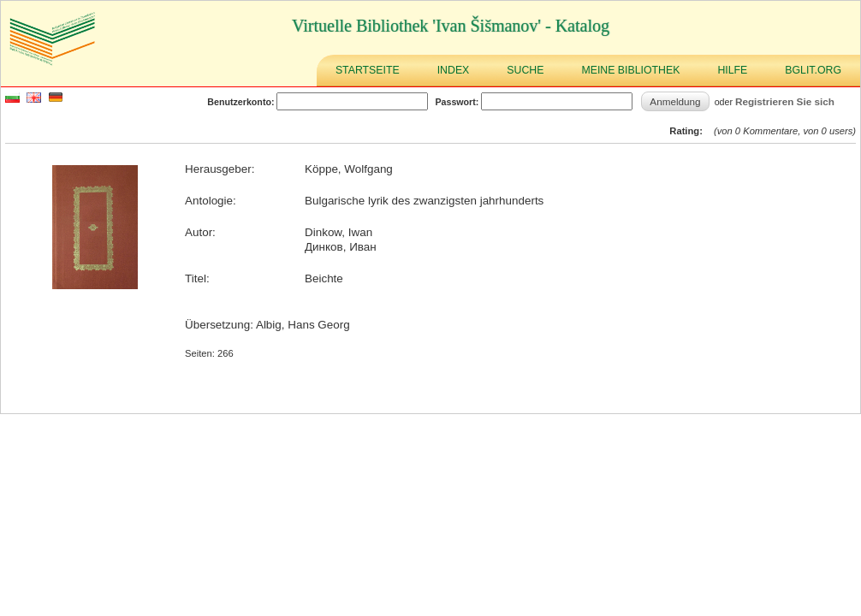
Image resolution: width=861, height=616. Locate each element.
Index (454, 70)
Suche (525, 70)
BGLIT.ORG (813, 70)
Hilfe (732, 70)
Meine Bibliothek (630, 70)
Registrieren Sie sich (785, 101)
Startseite (368, 70)
